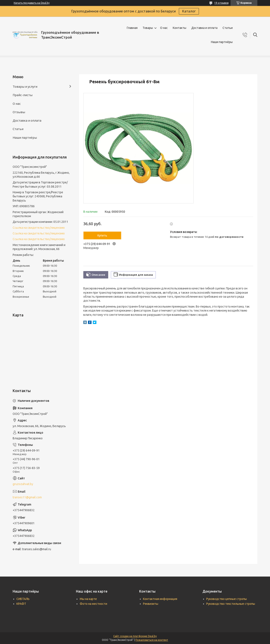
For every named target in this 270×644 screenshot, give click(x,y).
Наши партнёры (222, 42)
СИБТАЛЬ (23, 599)
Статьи (228, 28)
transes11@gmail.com (27, 497)
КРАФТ (21, 604)
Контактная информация (160, 599)
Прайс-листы (23, 95)
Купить (102, 235)
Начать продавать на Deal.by (32, 3)
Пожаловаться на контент (152, 640)
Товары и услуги (25, 87)
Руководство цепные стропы (227, 599)
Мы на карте (88, 599)
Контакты (180, 28)
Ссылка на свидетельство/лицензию (39, 228)
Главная (132, 28)
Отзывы (19, 112)
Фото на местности (93, 604)
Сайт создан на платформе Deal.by (135, 636)
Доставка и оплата (204, 28)
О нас (164, 28)
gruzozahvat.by (23, 484)
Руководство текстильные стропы (231, 604)
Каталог (189, 11)
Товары (148, 28)
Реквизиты (151, 604)
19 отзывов (221, 3)
